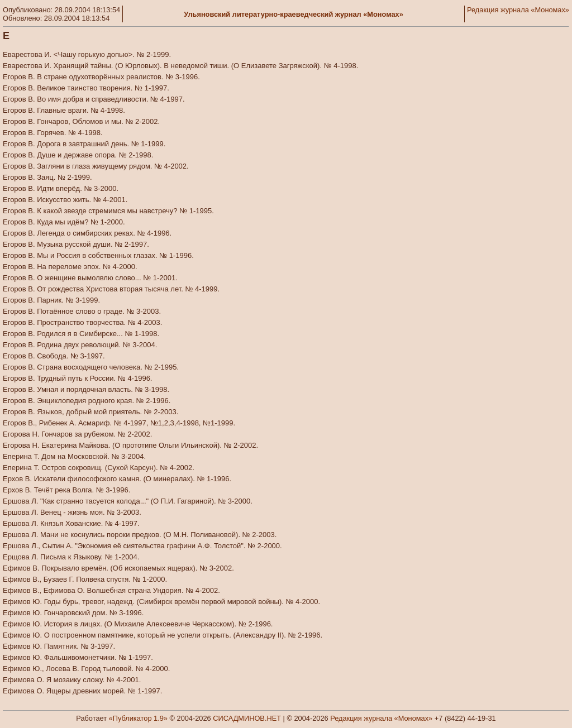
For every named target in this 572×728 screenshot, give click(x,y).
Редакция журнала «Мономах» (518, 10)
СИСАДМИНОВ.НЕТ (247, 718)
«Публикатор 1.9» (138, 718)
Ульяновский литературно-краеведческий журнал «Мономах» (294, 14)
